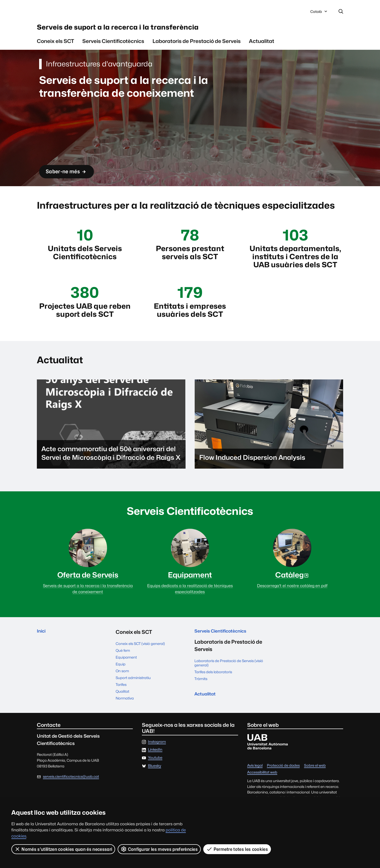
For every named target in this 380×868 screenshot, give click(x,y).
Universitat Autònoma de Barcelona (85, 12)
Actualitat (262, 46)
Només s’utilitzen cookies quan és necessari (63, 849)
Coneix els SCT (55, 46)
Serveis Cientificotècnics (113, 46)
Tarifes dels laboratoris (213, 689)
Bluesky (155, 781)
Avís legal (255, 781)
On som (122, 686)
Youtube (155, 773)
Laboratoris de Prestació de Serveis (197, 46)
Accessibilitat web (262, 788)
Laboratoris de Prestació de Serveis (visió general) (229, 680)
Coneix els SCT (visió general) (140, 659)
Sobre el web (315, 781)
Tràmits (201, 696)
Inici (42, 647)
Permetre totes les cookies (237, 849)
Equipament (126, 673)
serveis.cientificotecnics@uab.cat (71, 792)
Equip (121, 679)
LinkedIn (155, 765)
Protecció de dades (283, 781)
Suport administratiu (133, 693)
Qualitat (122, 707)
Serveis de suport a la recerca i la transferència (148, 30)
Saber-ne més (72, 176)
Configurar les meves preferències (160, 849)
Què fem (123, 666)
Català (319, 13)
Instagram (157, 757)
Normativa (125, 714)
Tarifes (121, 700)
